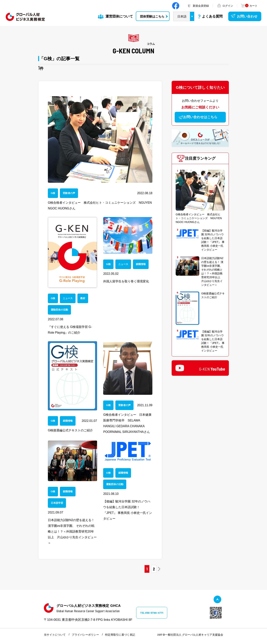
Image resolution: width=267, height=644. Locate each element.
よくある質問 (212, 16)
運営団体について (119, 16)
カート (251, 6)
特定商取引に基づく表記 (120, 635)
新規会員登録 (201, 6)
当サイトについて (55, 635)
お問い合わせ (247, 16)
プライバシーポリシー (85, 635)
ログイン (228, 6)
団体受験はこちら (152, 16)
